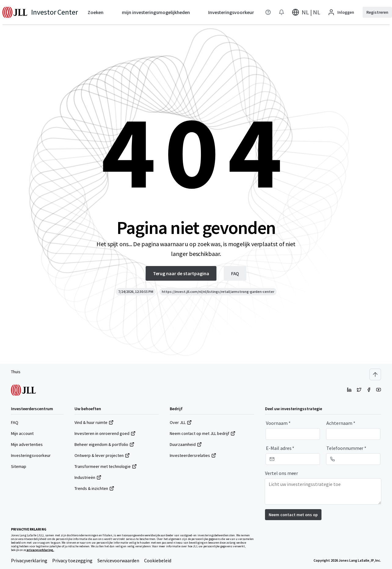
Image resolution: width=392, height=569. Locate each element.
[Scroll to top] (375, 374)
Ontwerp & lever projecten (102, 455)
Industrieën (88, 477)
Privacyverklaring (29, 560)
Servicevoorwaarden (118, 560)
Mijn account (22, 433)
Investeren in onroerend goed (105, 433)
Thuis (16, 372)
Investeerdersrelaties (193, 455)
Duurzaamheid (186, 444)
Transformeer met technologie (106, 466)
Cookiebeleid (158, 560)
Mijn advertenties (27, 444)
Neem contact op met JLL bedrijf (203, 433)
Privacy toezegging (72, 560)
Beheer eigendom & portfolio (104, 444)
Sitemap (19, 466)
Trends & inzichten (94, 488)
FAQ (15, 422)
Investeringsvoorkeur (31, 455)
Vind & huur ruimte (94, 422)
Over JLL (181, 422)
